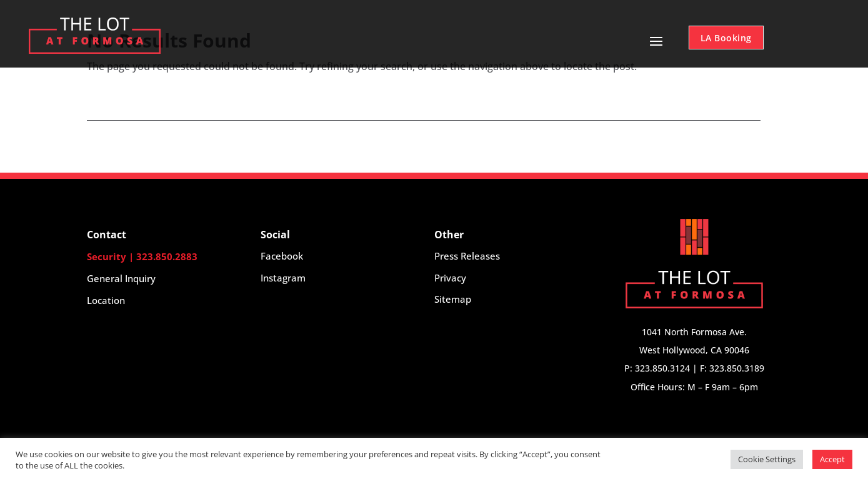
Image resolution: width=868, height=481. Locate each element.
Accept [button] (832, 459)
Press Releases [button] (467, 256)
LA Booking (726, 38)
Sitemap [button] (453, 299)
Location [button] (106, 300)
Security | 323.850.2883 (142, 256)
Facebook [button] (282, 256)
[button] (174, 279)
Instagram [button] (283, 278)
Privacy (450, 278)
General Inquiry (121, 278)
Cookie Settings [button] (767, 459)
